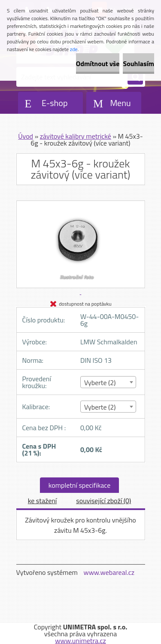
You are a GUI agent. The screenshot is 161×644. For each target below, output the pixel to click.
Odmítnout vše (98, 64)
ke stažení (43, 501)
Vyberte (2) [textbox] (100, 383)
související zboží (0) (103, 501)
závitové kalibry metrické (76, 136)
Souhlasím (138, 64)
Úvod (26, 136)
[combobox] (108, 382)
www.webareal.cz (109, 572)
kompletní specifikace (80, 485)
